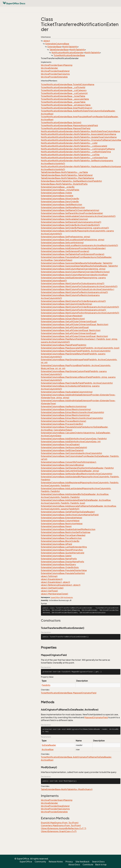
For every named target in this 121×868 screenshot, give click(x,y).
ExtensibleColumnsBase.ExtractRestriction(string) (65, 415)
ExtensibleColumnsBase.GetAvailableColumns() (64, 219)
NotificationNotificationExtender (68, 53)
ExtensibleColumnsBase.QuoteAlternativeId (63, 553)
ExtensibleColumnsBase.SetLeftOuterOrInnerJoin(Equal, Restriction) (74, 336)
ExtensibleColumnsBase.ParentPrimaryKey (62, 550)
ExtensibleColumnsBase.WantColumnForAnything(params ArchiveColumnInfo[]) (80, 313)
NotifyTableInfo (70, 47)
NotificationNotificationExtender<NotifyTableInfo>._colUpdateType (74, 158)
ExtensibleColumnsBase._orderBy (58, 187)
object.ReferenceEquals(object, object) (61, 585)
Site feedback (82, 862)
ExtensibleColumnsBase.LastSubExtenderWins (64, 547)
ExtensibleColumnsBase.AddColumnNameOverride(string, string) (73, 269)
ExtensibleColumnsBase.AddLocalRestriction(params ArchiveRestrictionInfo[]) (79, 245)
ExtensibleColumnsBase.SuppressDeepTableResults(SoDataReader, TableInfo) (79, 266)
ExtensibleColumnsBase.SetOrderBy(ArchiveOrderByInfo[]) (70, 225)
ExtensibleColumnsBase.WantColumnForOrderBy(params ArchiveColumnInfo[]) (80, 307)
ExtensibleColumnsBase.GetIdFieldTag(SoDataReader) (68, 512)
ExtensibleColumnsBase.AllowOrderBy (60, 199)
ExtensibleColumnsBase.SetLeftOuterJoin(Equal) (65, 327)
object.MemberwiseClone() (54, 594)
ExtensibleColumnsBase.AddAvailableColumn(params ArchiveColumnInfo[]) (78, 216)
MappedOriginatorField (96, 717)
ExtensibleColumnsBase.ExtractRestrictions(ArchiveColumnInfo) (72, 412)
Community (40, 862)
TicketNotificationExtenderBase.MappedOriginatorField (69, 693)
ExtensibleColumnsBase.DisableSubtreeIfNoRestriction (68, 529)
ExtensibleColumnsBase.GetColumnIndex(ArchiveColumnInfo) (71, 453)
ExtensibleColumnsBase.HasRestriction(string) (64, 406)
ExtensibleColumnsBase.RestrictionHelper (62, 524)
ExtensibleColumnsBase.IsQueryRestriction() (63, 319)
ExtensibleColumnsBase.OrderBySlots (60, 567)
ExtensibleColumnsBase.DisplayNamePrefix (62, 562)
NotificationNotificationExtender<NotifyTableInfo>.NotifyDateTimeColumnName (80, 131)
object (47, 41)
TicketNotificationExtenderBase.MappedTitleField (66, 128)
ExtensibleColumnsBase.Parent (56, 526)
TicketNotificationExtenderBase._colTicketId (63, 87)
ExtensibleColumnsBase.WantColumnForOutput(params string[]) (73, 283)
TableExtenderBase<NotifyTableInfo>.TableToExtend (67, 175)
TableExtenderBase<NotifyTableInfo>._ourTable (64, 172)
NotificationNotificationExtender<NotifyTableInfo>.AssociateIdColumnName (79, 134)
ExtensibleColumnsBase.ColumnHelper (60, 521)
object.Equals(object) (52, 579)
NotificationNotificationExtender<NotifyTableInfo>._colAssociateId (74, 146)
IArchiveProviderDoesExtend (55, 71)
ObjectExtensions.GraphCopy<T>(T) (59, 831)
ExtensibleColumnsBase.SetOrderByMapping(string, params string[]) (75, 228)
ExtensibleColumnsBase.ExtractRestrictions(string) (66, 409)
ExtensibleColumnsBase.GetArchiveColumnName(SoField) (70, 515)
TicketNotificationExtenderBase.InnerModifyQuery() (67, 108)
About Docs (74, 865)
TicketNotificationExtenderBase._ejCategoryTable (66, 105)
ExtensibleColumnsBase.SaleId (56, 556)
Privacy (69, 862)
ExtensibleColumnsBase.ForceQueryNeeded (63, 535)
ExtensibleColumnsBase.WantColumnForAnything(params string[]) (73, 310)
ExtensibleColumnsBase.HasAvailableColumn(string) (67, 392)
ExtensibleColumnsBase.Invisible (57, 196)
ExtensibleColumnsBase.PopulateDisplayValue (64, 570)
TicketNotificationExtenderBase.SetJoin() (61, 122)
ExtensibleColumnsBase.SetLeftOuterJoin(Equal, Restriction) (71, 330)
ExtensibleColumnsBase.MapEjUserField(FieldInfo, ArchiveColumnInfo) (76, 351)
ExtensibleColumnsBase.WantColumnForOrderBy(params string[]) (73, 301)
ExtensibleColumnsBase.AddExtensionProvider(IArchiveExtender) (73, 248)
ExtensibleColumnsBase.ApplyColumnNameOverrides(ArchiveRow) (74, 275)
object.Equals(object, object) (55, 582)
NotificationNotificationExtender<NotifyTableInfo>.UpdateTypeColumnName (79, 137)
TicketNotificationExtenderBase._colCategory (64, 90)
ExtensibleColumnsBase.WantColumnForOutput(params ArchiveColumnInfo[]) (79, 286)
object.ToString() (49, 576)
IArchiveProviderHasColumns (55, 74)
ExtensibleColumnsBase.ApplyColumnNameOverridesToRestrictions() (75, 272)
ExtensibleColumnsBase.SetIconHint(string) (62, 243)
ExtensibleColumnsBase (57, 44)
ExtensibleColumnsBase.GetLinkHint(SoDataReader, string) (70, 471)
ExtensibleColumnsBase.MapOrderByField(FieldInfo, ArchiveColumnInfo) (77, 383)
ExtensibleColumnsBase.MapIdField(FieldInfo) (64, 345)
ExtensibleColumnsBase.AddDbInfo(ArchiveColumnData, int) (71, 442)
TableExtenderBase (59, 50)
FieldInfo (46, 685)
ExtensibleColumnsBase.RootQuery (58, 564)
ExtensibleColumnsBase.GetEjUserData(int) (62, 450)
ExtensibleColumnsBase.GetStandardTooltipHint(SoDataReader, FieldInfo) (77, 468)
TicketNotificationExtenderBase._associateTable (65, 99)
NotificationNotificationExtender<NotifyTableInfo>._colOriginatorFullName (78, 149)
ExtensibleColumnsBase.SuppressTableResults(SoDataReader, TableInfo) (77, 263)
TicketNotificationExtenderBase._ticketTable (63, 96)
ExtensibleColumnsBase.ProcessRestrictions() (64, 421)
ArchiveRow (48, 749)
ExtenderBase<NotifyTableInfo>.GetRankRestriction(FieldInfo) (71, 181)
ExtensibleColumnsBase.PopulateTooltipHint (63, 573)
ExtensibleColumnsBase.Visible (56, 193)
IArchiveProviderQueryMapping (57, 65)
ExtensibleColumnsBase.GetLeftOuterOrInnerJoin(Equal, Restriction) (75, 324)
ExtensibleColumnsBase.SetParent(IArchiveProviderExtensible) (72, 213)
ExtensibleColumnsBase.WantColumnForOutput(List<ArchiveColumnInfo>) (78, 289)
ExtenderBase (54, 47)
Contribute (88, 865)
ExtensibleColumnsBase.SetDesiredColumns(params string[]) (71, 222)
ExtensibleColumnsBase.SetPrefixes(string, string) (65, 237)
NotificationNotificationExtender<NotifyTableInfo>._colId (69, 143)
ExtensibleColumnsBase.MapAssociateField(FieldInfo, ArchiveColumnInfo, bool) (80, 348)
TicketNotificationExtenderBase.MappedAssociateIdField (69, 125)
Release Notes (56, 862)
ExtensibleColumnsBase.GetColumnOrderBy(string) (66, 304)
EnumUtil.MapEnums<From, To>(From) (60, 823)
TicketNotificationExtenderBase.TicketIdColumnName (68, 84)
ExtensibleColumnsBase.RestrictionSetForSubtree (66, 532)
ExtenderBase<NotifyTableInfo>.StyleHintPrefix (64, 184)
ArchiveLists (68, 597)
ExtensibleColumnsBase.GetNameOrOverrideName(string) (70, 210)
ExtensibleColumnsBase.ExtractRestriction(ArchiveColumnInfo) (72, 418)
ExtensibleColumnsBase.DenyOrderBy (60, 202)
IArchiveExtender (49, 68)
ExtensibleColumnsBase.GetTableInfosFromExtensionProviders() (73, 254)
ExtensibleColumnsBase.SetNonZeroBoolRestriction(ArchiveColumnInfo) (77, 474)
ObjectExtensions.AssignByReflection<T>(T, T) (64, 828)
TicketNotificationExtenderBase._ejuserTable (63, 102)
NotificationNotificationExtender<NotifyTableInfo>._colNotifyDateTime (76, 152)
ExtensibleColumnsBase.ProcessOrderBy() (62, 424)
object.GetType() (49, 591)
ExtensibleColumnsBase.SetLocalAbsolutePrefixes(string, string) (73, 240)
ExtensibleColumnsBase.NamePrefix (59, 559)
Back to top (101, 865)
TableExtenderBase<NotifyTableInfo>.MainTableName (67, 178)
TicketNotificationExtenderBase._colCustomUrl (64, 93)
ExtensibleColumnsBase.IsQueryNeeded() (62, 316)
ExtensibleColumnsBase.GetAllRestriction (61, 205)
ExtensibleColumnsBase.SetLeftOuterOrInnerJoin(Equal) (69, 333)
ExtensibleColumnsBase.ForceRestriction (61, 538)
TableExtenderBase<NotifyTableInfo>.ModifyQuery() (67, 789)
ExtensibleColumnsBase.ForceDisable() (60, 445)
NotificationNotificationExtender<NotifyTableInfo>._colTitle (70, 155)
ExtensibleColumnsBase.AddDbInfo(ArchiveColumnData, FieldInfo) (74, 439)
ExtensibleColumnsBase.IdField (56, 544)
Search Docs (98, 862)
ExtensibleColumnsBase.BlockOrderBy (60, 541)
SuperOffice (55, 597)
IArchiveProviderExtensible (54, 77)
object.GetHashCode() (52, 588)
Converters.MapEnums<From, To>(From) (61, 825)
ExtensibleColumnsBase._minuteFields (60, 190)
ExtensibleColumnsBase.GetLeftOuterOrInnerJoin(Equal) (69, 321)
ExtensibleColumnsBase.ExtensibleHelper (62, 518)
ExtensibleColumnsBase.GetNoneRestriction (63, 207)
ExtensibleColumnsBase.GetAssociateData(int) (64, 447)
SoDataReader (49, 745)
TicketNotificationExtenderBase (69, 55)
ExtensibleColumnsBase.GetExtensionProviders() (65, 251)
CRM (62, 597)
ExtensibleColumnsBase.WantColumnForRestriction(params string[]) (74, 292)
